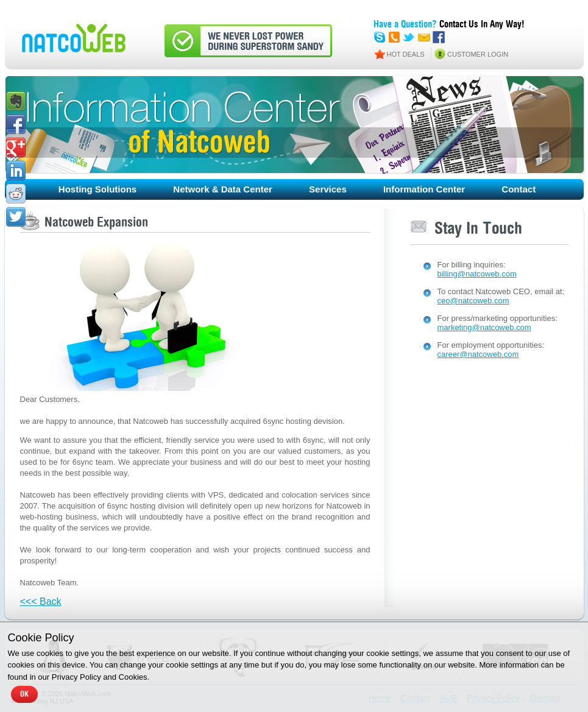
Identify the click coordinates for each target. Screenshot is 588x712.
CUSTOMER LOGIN (478, 54)
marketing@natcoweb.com (484, 327)
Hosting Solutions (97, 189)
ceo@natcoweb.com (473, 301)
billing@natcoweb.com (477, 274)
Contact (519, 189)
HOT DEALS (406, 54)
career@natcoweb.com (478, 354)
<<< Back (41, 601)
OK (24, 694)
